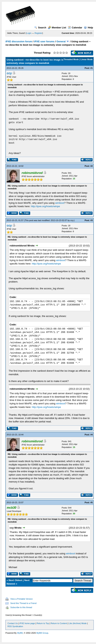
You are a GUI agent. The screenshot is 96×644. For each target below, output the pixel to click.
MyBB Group (42, 633)
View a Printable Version (22, 599)
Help (88, 28)
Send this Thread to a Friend (23, 603)
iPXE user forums (44, 41)
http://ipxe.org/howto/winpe (46, 206)
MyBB (20, 633)
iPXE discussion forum (19, 41)
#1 (91, 68)
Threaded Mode (71, 59)
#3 (91, 220)
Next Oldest (15, 580)
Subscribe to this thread (21, 607)
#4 (91, 435)
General (61, 41)
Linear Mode (87, 59)
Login (29, 33)
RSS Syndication (15, 626)
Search (40, 28)
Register (38, 33)
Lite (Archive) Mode (78, 623)
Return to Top (43, 623)
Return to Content (59, 623)
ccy (9, 73)
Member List (57, 28)
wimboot (60, 203)
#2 (91, 166)
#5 (91, 502)
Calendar (75, 28)
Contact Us (13, 623)
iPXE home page (27, 623)
